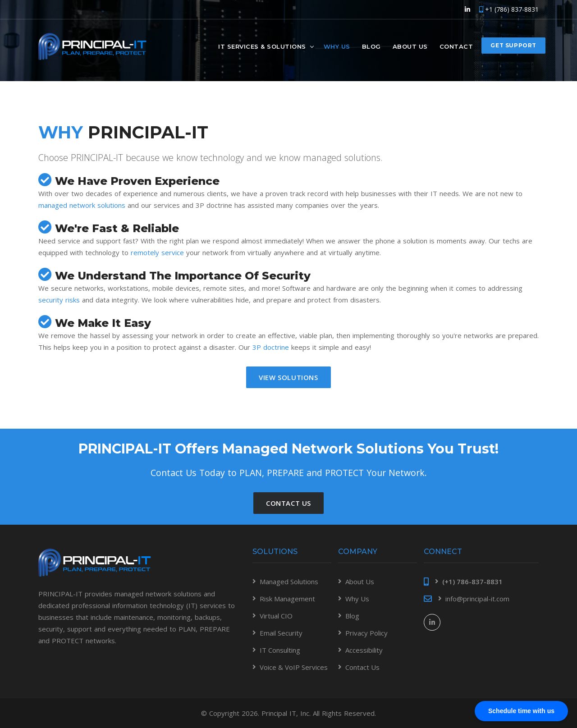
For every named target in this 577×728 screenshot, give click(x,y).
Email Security (281, 633)
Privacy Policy (366, 633)
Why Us (337, 46)
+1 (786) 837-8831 (509, 9)
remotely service (157, 252)
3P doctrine (271, 347)
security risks (59, 300)
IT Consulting (280, 650)
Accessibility (364, 650)
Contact (456, 46)
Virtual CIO (276, 616)
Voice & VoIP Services (294, 667)
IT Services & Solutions (262, 46)
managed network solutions (82, 205)
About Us (410, 46)
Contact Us (362, 667)
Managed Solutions (289, 581)
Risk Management (287, 599)
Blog (371, 46)
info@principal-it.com (477, 599)
